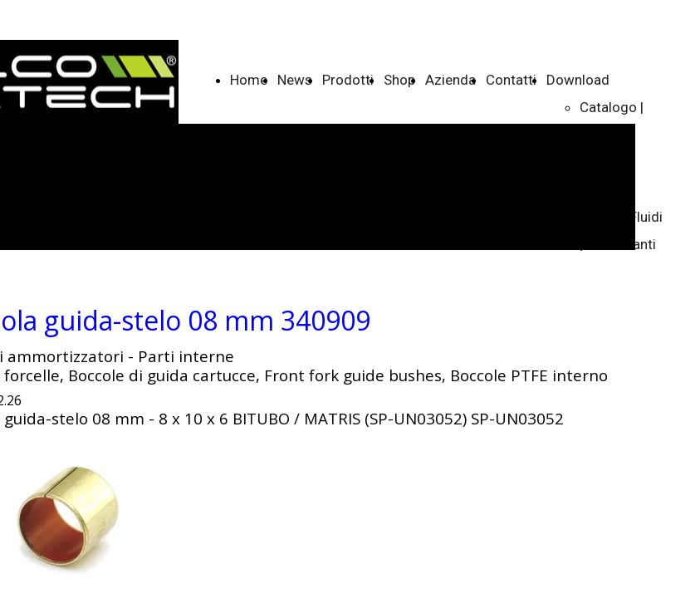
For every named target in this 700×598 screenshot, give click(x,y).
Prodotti (348, 80)
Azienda (450, 80)
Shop (399, 80)
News (295, 80)
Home (249, 80)
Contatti (511, 80)
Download (578, 80)
